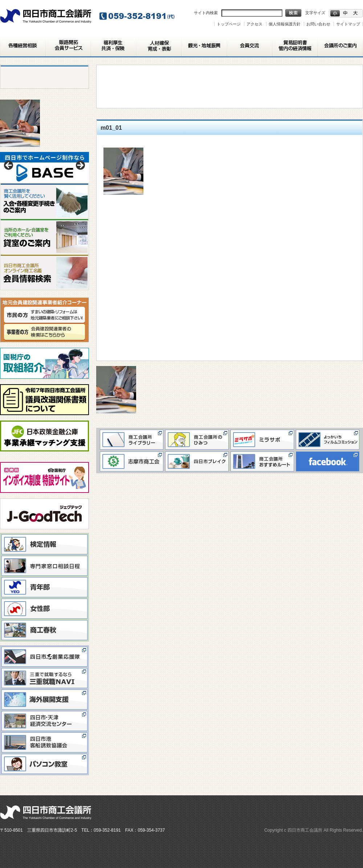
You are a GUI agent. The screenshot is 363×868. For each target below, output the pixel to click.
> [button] (80, 166)
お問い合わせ (318, 24)
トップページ (229, 24)
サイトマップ (348, 24)
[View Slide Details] (44, 167)
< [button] (9, 166)
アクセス (254, 24)
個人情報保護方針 (285, 24)
